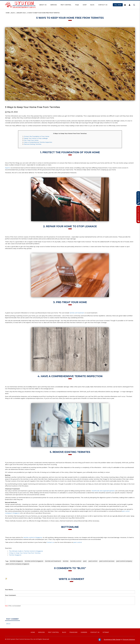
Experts (8, 168)
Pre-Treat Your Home (31, 140)
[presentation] (17, 611)
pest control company (124, 561)
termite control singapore (34, 561)
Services (41, 632)
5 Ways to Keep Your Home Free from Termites (44, 13)
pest (85, 561)
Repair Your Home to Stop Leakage (36, 138)
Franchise (73, 632)
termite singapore (16, 561)
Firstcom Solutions (129, 640)
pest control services (107, 561)
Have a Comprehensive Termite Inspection (38, 142)
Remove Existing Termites (33, 144)
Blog (13, 13)
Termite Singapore (15, 555)
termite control (76, 561)
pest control (78, 542)
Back (8, 624)
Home (8, 13)
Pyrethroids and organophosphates (103, 491)
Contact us (50, 542)
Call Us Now (138, 198)
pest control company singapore (17, 564)
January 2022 (21, 13)
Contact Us (95, 632)
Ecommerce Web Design (112, 640)
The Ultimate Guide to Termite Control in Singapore (26, 551)
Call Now (118, 5)
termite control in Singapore (33, 537)
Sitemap (106, 632)
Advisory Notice (138, 214)
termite (66, 561)
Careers (84, 632)
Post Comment (12, 619)
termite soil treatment (77, 313)
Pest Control (53, 632)
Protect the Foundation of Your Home (37, 136)
